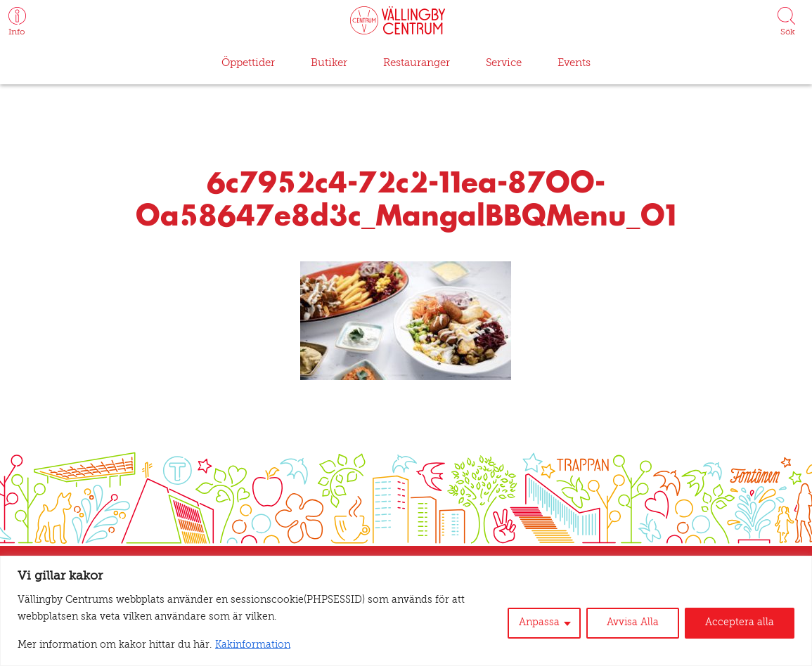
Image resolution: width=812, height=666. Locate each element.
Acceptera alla (743, 623)
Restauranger (414, 63)
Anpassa (551, 623)
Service (500, 63)
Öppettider (250, 63)
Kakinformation (223, 646)
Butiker (328, 63)
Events (571, 63)
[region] (406, 611)
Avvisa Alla (642, 623)
